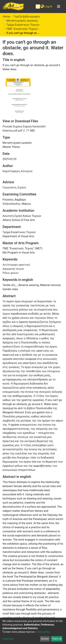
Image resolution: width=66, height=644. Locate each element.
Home (6, 17)
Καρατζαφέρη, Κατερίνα (17, 171)
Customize (8, 639)
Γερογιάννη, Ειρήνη (14, 187)
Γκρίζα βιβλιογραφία (27, 17)
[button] (42, 7)
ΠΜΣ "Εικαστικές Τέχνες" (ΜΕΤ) (23, 29)
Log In (49, 6)
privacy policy (42, 632)
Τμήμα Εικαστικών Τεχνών (23, 25)
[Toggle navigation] (59, 7)
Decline (45, 639)
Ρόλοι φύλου (11, 273)
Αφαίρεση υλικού (13, 269)
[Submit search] (38, 7)
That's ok (57, 639)
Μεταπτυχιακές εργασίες (22, 21)
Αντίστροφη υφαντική (16, 265)
